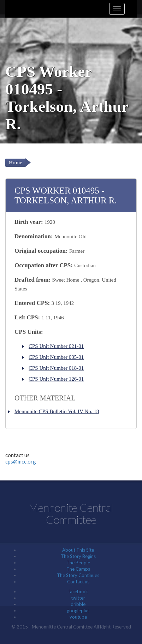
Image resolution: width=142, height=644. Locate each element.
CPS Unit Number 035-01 (56, 357)
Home (16, 163)
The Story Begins (78, 556)
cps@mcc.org (21, 461)
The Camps (78, 569)
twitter (78, 598)
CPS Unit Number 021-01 (56, 346)
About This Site (78, 550)
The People (78, 563)
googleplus (78, 611)
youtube (78, 617)
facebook (78, 591)
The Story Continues (78, 575)
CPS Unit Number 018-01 (56, 368)
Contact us (78, 582)
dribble (78, 604)
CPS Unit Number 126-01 (56, 379)
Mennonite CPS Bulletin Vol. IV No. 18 (57, 411)
